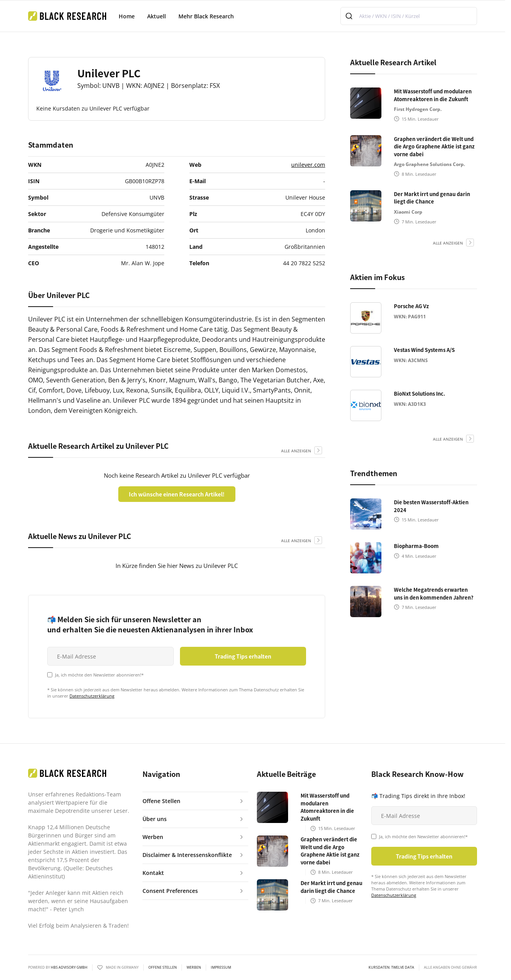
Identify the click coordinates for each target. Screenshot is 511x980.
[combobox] (409, 16)
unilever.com (308, 165)
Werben (194, 968)
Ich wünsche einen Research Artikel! (177, 494)
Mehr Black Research (206, 16)
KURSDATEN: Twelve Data (391, 968)
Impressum (221, 968)
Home (127, 16)
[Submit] (350, 16)
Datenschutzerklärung (92, 696)
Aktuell (157, 16)
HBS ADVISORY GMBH (69, 967)
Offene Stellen (163, 968)
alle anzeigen (296, 451)
